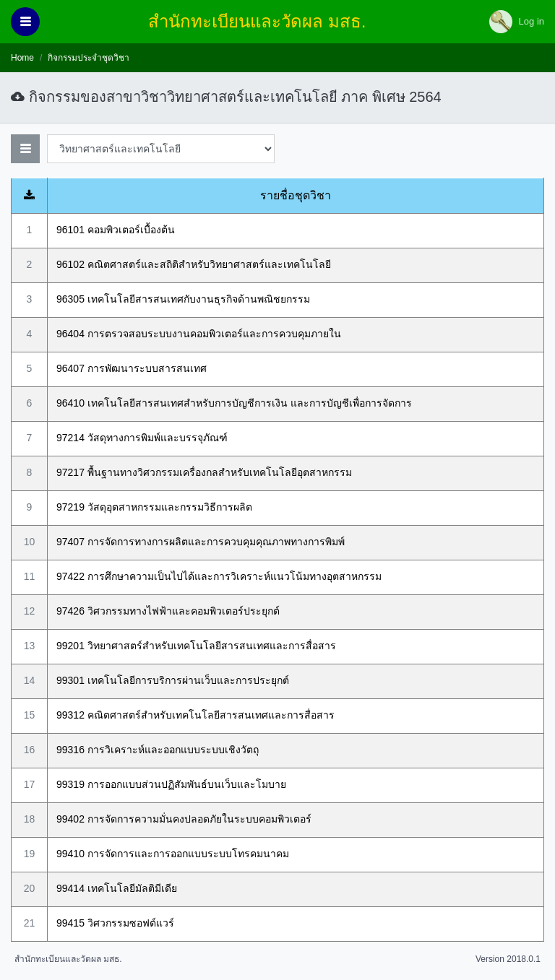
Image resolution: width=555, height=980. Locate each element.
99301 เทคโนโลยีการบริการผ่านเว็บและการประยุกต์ (173, 680)
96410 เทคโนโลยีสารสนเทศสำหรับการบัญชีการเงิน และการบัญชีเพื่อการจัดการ (234, 403)
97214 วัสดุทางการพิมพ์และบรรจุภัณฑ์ (142, 438)
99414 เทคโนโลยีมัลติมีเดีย (117, 888)
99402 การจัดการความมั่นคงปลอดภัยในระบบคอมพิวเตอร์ (184, 819)
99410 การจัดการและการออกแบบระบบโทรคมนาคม (173, 854)
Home (22, 58)
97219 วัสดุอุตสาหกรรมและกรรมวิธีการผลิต (154, 507)
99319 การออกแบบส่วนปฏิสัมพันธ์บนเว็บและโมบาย (171, 784)
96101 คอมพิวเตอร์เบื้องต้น (116, 230)
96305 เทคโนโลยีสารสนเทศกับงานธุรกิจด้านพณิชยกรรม (183, 299)
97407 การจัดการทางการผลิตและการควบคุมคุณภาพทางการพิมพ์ (201, 542)
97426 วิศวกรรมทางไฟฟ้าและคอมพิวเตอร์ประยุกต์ (168, 611)
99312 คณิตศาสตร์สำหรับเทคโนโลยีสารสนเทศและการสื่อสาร (195, 715)
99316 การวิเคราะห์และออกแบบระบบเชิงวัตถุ (158, 750)
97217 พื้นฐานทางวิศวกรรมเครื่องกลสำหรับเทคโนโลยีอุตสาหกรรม (204, 472)
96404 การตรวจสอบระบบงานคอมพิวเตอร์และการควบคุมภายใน (199, 334)
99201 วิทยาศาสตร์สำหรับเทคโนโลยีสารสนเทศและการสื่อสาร (196, 646)
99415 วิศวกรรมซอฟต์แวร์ (115, 923)
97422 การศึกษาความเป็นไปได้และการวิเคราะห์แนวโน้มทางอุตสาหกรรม (219, 576)
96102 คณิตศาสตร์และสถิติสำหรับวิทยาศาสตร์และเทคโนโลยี (194, 264)
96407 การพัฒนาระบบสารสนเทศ (132, 368)
